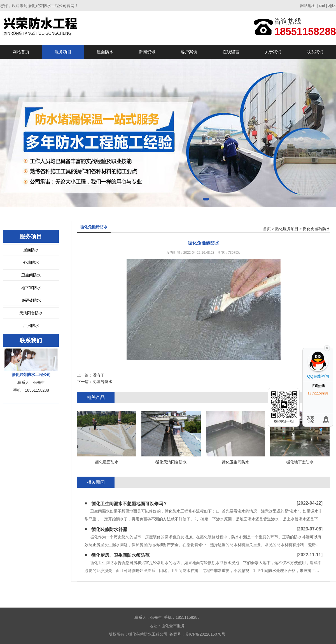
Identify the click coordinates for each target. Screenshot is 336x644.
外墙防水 (31, 262)
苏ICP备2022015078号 (205, 634)
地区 (332, 6)
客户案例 (189, 52)
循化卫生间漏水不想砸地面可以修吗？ (129, 504)
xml (322, 6)
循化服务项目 (287, 229)
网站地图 (308, 6)
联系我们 (315, 52)
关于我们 (273, 52)
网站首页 (21, 52)
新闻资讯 (147, 52)
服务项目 (63, 52)
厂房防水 (31, 326)
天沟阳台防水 (31, 313)
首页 (267, 229)
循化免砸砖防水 (316, 229)
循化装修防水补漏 (109, 529)
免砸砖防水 (31, 300)
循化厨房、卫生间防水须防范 (120, 555)
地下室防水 (31, 288)
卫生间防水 (31, 275)
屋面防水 (105, 52)
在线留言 (231, 52)
